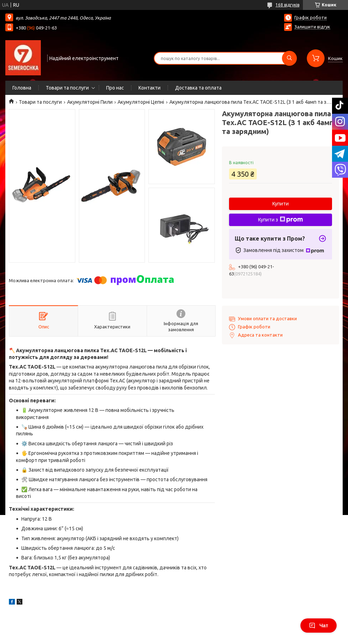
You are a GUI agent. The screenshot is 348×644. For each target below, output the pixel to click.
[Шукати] (289, 58)
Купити (281, 204)
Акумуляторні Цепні (141, 102)
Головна (22, 88)
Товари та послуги (67, 88)
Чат (319, 626)
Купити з (281, 220)
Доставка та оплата (198, 88)
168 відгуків (287, 5)
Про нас (115, 88)
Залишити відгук (312, 27)
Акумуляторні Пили (90, 102)
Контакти (149, 88)
